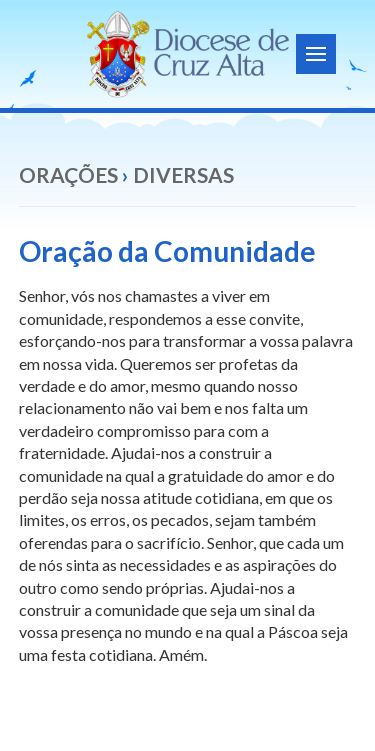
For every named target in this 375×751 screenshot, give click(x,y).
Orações (68, 174)
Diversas (183, 174)
